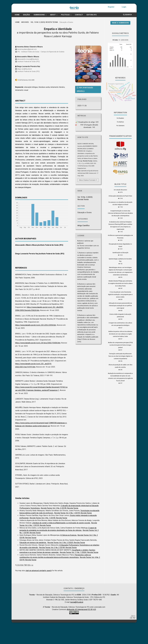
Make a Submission (120, 41)
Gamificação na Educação (120, 271)
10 (29, 583)
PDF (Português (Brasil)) (85, 107)
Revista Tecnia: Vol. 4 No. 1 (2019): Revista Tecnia (73, 531)
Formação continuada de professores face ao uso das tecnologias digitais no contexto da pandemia (120, 374)
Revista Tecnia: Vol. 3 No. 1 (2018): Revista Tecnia (48, 536)
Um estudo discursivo (120, 208)
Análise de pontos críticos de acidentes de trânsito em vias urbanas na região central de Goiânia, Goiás (120, 352)
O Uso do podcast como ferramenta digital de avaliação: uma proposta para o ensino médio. (120, 312)
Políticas (66, 33)
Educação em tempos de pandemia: (33, 560)
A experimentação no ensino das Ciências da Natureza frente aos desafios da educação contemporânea (120, 231)
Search (127, 33)
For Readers (120, 136)
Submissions (39, 33)
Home (17, 33)
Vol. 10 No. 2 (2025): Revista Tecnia (44, 40)
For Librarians (120, 143)
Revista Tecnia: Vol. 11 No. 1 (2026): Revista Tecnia (79, 570)
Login (124, 7)
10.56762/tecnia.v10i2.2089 (26, 98)
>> (32, 583)
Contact (79, 33)
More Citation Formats (87, 198)
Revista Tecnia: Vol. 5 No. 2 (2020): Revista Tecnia (66, 560)
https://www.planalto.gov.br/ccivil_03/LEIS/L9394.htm (36, 343)
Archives (25, 40)
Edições (27, 33)
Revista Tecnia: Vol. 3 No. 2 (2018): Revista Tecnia (59, 526)
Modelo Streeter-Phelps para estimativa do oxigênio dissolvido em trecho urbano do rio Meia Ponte (120, 301)
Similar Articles (22, 516)
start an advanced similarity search (39, 588)
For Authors (120, 140)
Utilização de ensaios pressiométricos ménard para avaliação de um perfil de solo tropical (120, 324)
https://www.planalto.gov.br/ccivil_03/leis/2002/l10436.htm (38, 361)
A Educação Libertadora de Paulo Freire (120, 214)
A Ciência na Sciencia (69, 553)
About (53, 33)
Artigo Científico (84, 243)
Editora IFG (92, 33)
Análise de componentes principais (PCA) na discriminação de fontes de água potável (120, 363)
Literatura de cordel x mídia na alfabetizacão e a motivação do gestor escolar (61, 541)
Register (111, 7)
